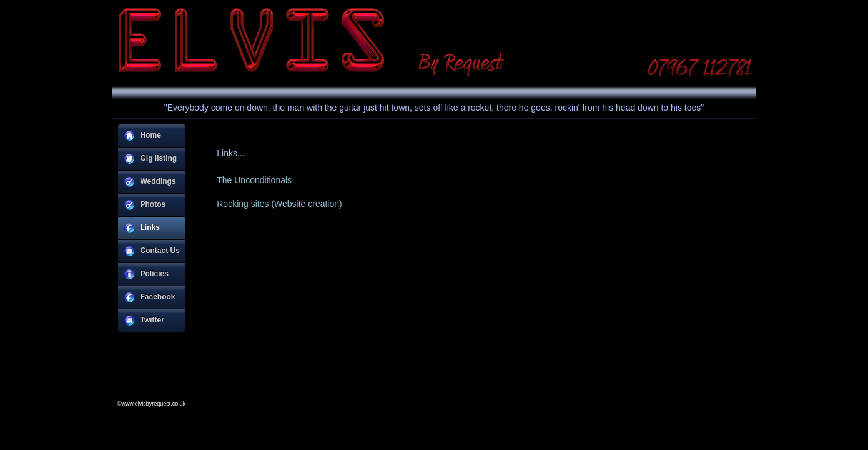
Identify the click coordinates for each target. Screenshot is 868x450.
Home (143, 136)
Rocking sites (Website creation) (279, 204)
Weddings (150, 182)
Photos (145, 205)
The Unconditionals (254, 180)
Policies (146, 274)
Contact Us (152, 251)
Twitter (144, 321)
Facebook (150, 297)
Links (142, 228)
